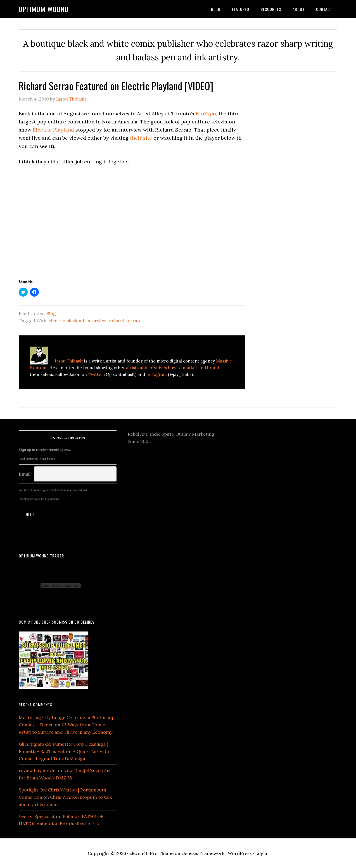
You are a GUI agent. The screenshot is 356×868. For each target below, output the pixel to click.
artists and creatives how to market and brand (173, 368)
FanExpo (206, 114)
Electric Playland (53, 130)
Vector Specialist (37, 816)
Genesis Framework (203, 853)
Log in (262, 853)
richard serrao (124, 321)
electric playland (66, 321)
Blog (51, 313)
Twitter (96, 374)
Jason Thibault (69, 361)
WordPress (240, 853)
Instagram (156, 374)
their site (141, 138)
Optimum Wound (44, 9)
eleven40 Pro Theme (151, 853)
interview (96, 321)
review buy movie (37, 771)
